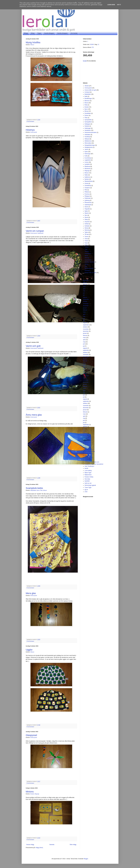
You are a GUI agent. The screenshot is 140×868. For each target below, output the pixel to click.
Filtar (41, 490)
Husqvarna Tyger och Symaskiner (94, 464)
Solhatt (87, 224)
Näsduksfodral (89, 181)
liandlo (86, 468)
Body (86, 105)
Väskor (87, 264)
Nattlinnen (87, 177)
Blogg (26, 33)
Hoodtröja (87, 137)
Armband (87, 92)
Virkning (87, 258)
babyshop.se (88, 443)
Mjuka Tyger (88, 473)
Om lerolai (74, 33)
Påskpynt (87, 196)
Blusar (86, 103)
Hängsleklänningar (90, 145)
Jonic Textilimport (89, 466)
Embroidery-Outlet (90, 451)
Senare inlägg (30, 845)
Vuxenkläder (88, 260)
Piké (86, 190)
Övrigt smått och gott (90, 273)
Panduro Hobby (89, 477)
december (86, 280)
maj (84, 291)
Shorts (86, 207)
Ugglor (29, 650)
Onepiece (87, 188)
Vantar (86, 256)
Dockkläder (88, 113)
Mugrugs (37, 794)
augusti (85, 297)
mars (84, 287)
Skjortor (87, 213)
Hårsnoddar (88, 143)
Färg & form (88, 456)
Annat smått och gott (90, 90)
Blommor (87, 101)
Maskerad (87, 166)
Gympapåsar (88, 122)
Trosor (86, 241)
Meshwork (87, 169)
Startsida (52, 845)
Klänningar (88, 154)
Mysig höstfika (33, 42)
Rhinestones (88, 203)
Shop (33, 33)
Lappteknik (88, 160)
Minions (30, 792)
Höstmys (30, 130)
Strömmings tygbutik (90, 485)
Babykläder (33, 490)
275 (93, 47)
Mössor (32, 45)
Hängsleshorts (89, 147)
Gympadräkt (88, 120)
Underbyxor (88, 254)
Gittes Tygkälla (89, 458)
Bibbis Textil (88, 447)
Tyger (39, 33)
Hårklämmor (88, 141)
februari (85, 284)
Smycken (87, 222)
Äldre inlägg (73, 845)
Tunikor (87, 247)
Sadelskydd (40, 233)
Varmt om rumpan (35, 231)
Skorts (86, 217)
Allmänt (87, 86)
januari (85, 282)
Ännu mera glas (34, 415)
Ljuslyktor (87, 164)
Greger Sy (87, 460)
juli (84, 295)
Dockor (87, 115)
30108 (92, 44)
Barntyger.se (88, 445)
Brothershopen (89, 449)
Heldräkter (87, 135)
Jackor (86, 149)
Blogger (86, 859)
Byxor (38, 490)
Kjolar (86, 152)
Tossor (86, 237)
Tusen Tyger (88, 488)
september (86, 299)
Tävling (87, 251)
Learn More (111, 5)
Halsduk (87, 126)
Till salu (87, 234)
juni (84, 293)
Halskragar (88, 128)
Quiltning (87, 200)
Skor (86, 215)
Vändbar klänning (89, 262)
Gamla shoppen (62, 33)
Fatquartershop (89, 453)
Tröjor (86, 245)
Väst (86, 266)
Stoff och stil (88, 483)
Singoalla (87, 209)
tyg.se (86, 490)
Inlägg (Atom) (39, 848)
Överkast (87, 271)
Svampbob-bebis (34, 488)
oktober (85, 301)
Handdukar (88, 130)
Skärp (86, 219)
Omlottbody (88, 186)
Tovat (86, 239)
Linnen (86, 162)
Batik (86, 96)
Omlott (86, 183)
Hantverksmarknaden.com (92, 462)
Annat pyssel (34, 132)
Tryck (86, 243)
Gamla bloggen (49, 33)
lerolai (85, 61)
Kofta (86, 156)
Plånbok (87, 192)
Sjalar (86, 211)
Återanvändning (89, 268)
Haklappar (87, 124)
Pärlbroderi (88, 198)
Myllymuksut (88, 475)
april (84, 289)
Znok (86, 492)
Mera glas (31, 593)
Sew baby (87, 479)
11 (98, 44)
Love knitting (88, 471)
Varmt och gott (33, 346)
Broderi (32, 794)
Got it (119, 5)
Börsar (86, 111)
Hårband (87, 139)
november (86, 304)
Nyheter (87, 179)
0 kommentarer (30, 121)
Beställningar (88, 99)
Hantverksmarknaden (91, 132)
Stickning (87, 230)
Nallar (86, 175)
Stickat (86, 228)
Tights (86, 232)
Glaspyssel (31, 735)
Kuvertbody (88, 158)
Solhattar (87, 226)
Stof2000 (87, 481)
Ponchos (87, 194)
